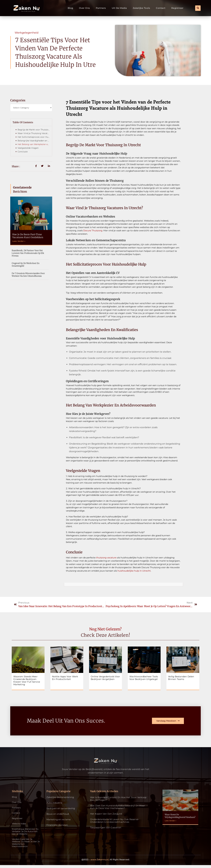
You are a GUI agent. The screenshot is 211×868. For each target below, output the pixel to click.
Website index (20, 825)
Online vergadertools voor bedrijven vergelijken (105, 678)
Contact (161, 8)
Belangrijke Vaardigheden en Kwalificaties (34, 141)
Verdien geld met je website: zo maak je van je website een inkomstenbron (25, 845)
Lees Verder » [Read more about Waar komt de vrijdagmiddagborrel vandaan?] (170, 821)
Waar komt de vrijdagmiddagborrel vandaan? (180, 816)
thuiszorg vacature (106, 558)
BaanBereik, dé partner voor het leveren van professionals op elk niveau (28, 253)
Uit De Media (119, 8)
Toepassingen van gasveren (106, 828)
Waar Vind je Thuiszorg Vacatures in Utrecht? (34, 133)
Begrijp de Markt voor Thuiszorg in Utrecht (34, 130)
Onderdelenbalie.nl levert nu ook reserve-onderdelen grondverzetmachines (115, 821)
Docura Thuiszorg (92, 230)
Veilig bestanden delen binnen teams (181, 678)
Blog (70, 8)
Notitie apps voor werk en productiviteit (65, 678)
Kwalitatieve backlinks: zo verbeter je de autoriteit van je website (26, 833)
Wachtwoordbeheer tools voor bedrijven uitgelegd (144, 678)
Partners (101, 8)
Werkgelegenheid (27, 33)
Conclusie (23, 152)
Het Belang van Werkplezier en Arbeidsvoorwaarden (34, 144)
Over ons (84, 8)
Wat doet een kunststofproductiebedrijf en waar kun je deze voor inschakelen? (118, 807)
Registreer (177, 8)
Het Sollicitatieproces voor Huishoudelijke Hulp (34, 137)
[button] (198, 8)
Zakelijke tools (141, 8)
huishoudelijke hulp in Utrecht (134, 571)
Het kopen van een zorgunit (106, 814)
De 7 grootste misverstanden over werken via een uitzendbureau (28, 275)
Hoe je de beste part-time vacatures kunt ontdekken (28, 236)
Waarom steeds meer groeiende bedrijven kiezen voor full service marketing (27, 680)
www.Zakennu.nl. (100, 862)
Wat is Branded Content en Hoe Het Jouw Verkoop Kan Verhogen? (118, 799)
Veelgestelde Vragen (28, 148)
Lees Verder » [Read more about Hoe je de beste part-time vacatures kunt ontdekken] (19, 241)
